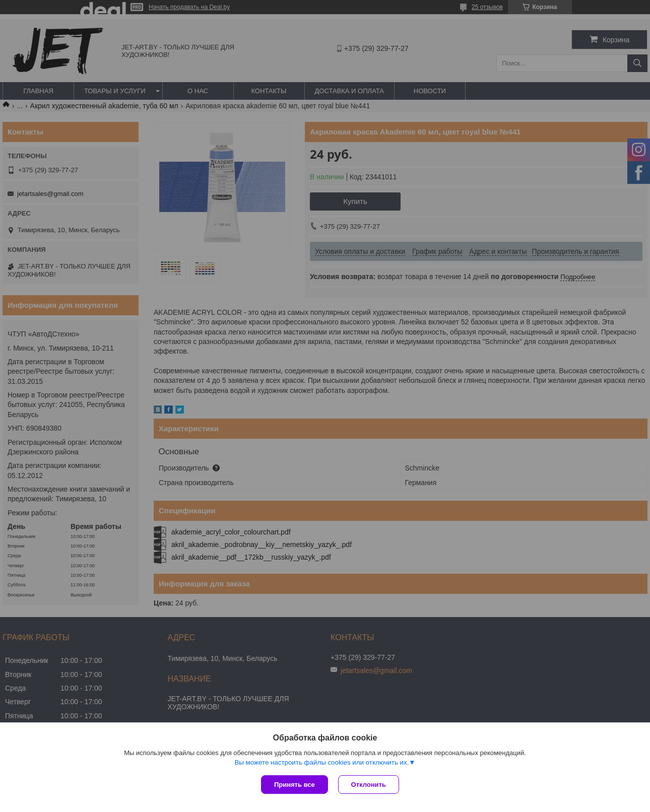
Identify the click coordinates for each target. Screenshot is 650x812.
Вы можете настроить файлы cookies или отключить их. (321, 762)
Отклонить (369, 785)
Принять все (295, 785)
